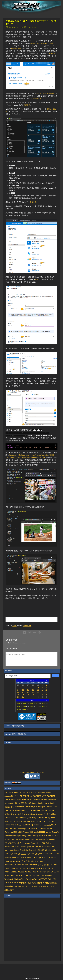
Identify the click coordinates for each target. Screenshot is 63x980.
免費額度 (52, 53)
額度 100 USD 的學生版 (45, 93)
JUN (20, 706)
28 (42, 695)
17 (23, 692)
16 (18, 692)
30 (18, 697)
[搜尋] (28, 676)
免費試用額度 (16, 48)
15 (46, 690)
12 (33, 690)
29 (46, 695)
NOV (20, 709)
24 (23, 695)
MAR (32, 703)
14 (42, 690)
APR (39, 703)
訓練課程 (27, 105)
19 (33, 692)
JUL (26, 706)
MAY (45, 703)
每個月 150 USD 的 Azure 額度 (42, 43)
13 (38, 690)
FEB (26, 703)
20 (38, 692)
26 (33, 695)
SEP (39, 706)
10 (23, 690)
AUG (32, 706)
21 (42, 692)
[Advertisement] (30, 605)
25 (28, 695)
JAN (20, 703)
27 (38, 695)
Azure (14, 626)
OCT (45, 706)
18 (28, 692)
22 (46, 692)
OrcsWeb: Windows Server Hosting (32, 772)
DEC (26, 709)
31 (23, 697)
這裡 (37, 280)
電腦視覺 (33, 202)
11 (28, 690)
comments (27, 626)
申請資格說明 (36, 98)
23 (18, 695)
